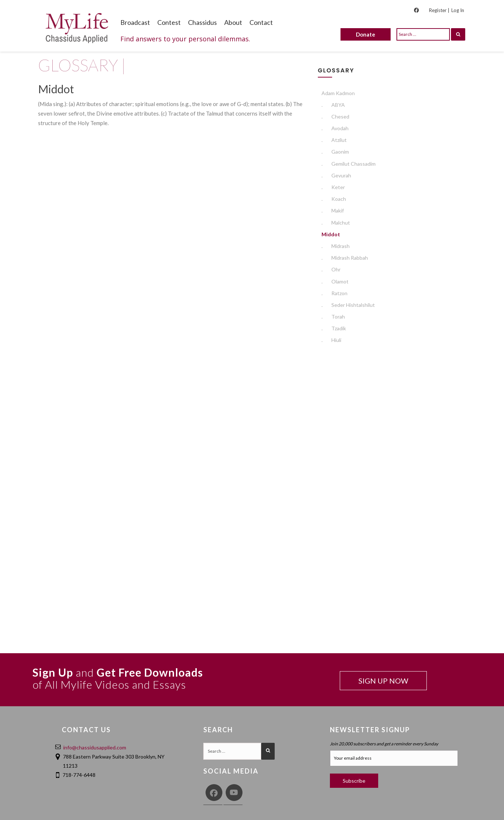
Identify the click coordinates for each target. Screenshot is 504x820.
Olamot (335, 281)
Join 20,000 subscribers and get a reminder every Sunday (384, 744)
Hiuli (331, 340)
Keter (333, 187)
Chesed (335, 116)
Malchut (336, 223)
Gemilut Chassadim (349, 164)
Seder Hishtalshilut (348, 305)
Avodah (335, 128)
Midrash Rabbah (345, 258)
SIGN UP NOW (383, 681)
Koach (334, 199)
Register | (439, 10)
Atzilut (334, 140)
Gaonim (335, 152)
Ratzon (334, 293)
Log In (458, 10)
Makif (333, 210)
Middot (331, 234)
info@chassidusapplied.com (95, 747)
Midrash (336, 246)
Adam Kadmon (338, 93)
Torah (333, 317)
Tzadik (334, 328)
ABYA (333, 105)
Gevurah (336, 175)
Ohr (331, 269)
